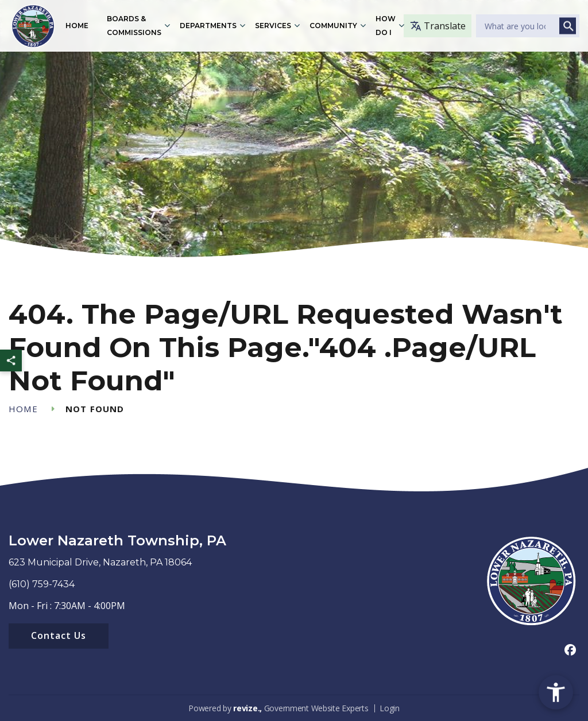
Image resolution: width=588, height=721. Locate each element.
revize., (247, 708)
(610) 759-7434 (42, 584)
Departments (208, 26)
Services (273, 26)
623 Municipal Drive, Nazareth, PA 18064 (100, 562)
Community (333, 26)
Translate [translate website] (438, 26)
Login (390, 708)
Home (77, 26)
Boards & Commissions (134, 26)
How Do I (386, 26)
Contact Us (59, 635)
